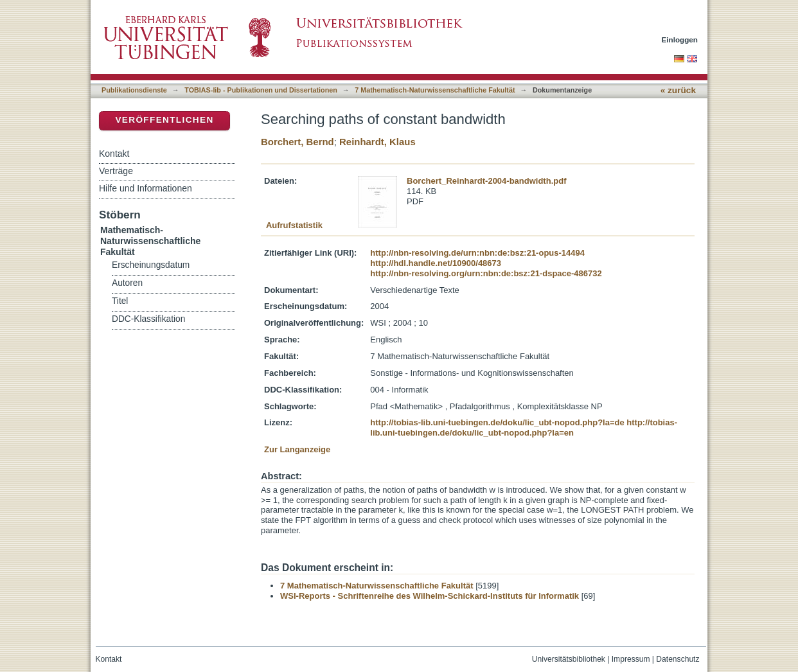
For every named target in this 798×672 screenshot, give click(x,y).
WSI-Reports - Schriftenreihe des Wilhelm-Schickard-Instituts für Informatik (430, 596)
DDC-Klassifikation (148, 319)
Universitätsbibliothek (569, 659)
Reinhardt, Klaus (377, 142)
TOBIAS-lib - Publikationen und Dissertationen (261, 90)
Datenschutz (678, 659)
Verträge (116, 171)
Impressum (631, 659)
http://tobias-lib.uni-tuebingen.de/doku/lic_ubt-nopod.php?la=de (497, 422)
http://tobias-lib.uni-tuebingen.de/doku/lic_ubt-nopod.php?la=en (524, 428)
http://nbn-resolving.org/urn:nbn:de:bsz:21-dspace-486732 (486, 273)
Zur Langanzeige (297, 449)
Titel (120, 301)
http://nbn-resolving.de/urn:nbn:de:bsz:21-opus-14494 (477, 253)
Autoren (127, 283)
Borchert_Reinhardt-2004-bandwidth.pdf (486, 181)
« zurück (678, 90)
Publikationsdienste (134, 90)
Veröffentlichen (164, 120)
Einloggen (680, 40)
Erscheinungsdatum (151, 265)
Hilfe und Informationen (146, 188)
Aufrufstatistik (294, 225)
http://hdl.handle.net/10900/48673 (436, 263)
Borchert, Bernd (297, 142)
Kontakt (114, 154)
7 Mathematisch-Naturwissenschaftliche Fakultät (435, 90)
